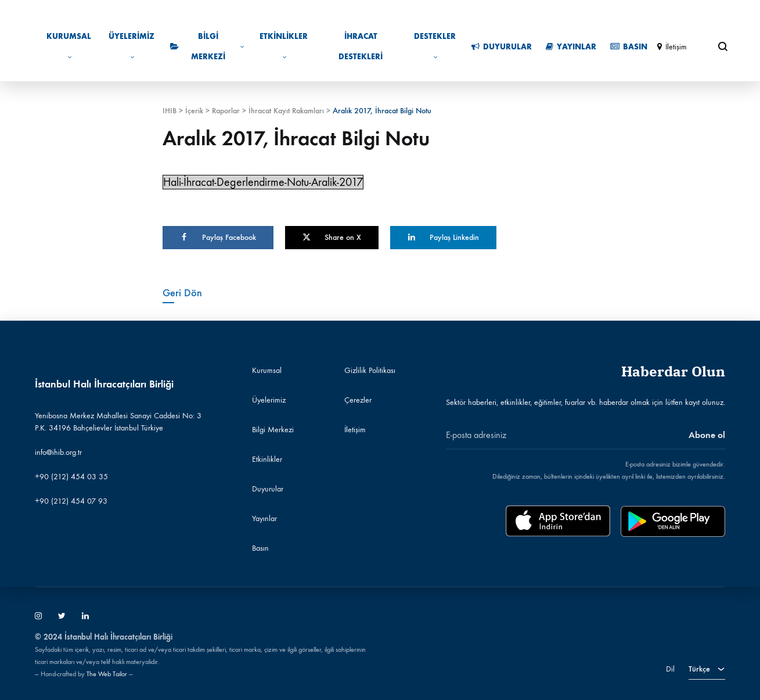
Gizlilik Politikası (370, 370)
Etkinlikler (284, 46)
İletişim (672, 47)
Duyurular (502, 47)
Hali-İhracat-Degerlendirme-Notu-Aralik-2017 (263, 182)
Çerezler (358, 400)
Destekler (435, 46)
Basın (629, 47)
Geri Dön (182, 293)
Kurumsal (69, 46)
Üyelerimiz (132, 46)
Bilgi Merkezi (207, 46)
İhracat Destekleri (361, 46)
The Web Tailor (107, 674)
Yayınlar (571, 47)
